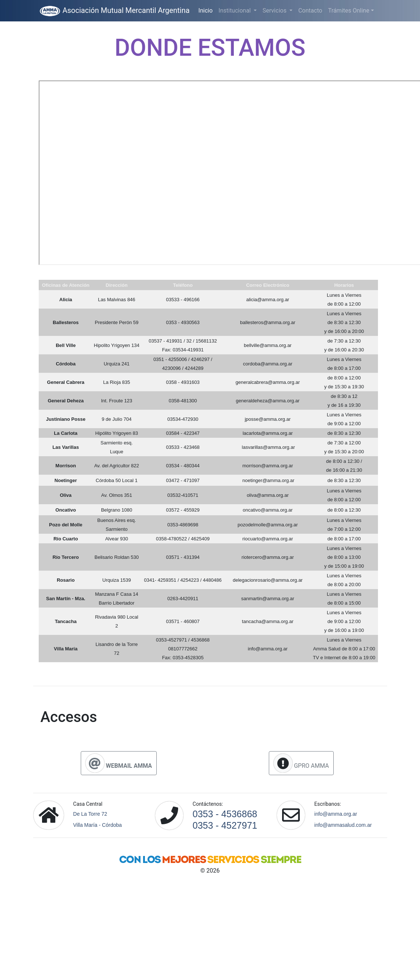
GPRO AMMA (301, 763)
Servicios (275, 11)
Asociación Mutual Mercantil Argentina (114, 11)
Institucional (235, 11)
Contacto (310, 11)
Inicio (207, 10)
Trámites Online (349, 11)
